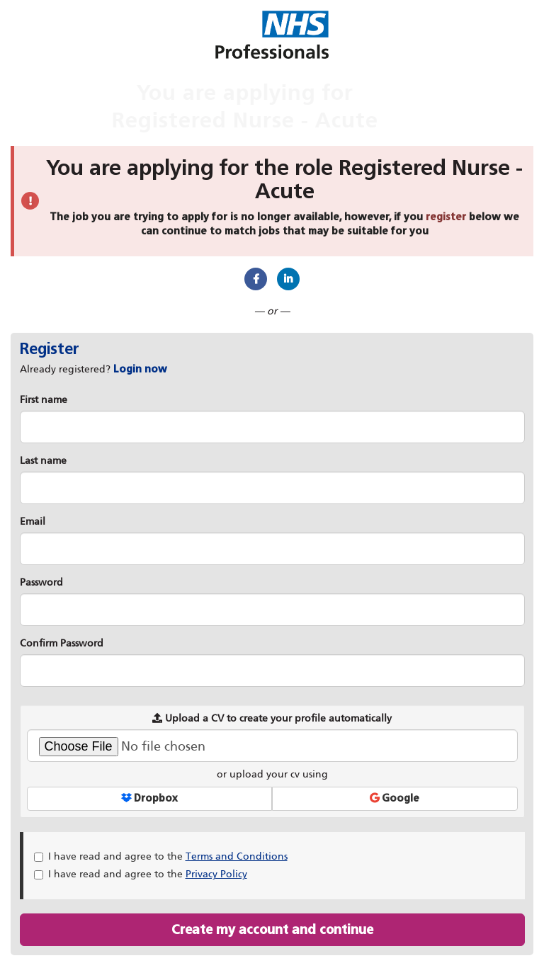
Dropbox (149, 798)
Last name (43, 461)
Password (41, 582)
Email (33, 522)
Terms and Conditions (237, 856)
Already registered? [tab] (93, 369)
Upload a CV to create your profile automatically (272, 718)
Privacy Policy (216, 874)
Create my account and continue (272, 930)
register (446, 217)
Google (395, 798)
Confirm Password (62, 643)
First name (44, 400)
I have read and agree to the (161, 856)
